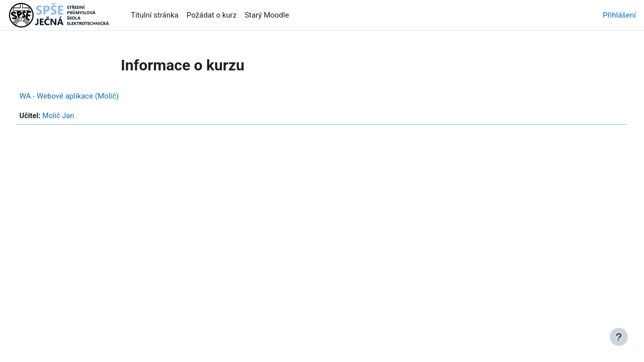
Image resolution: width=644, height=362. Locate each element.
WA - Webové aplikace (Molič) (88, 96)
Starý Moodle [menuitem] (267, 15)
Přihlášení (619, 15)
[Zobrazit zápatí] (619, 337)
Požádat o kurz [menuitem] (212, 15)
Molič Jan (78, 116)
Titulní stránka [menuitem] (155, 15)
